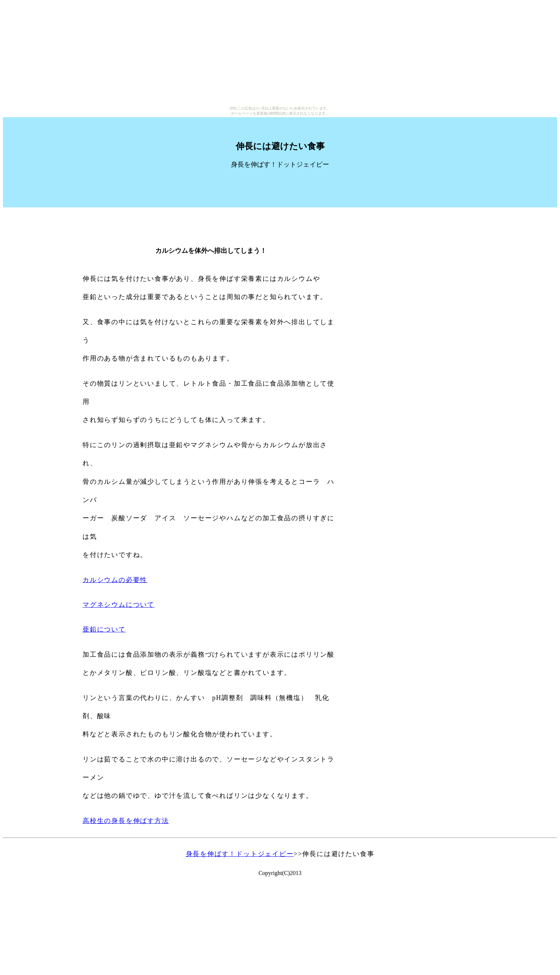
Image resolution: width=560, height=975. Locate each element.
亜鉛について (104, 629)
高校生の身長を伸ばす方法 (126, 821)
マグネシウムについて (119, 605)
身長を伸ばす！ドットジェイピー (240, 854)
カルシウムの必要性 (115, 580)
